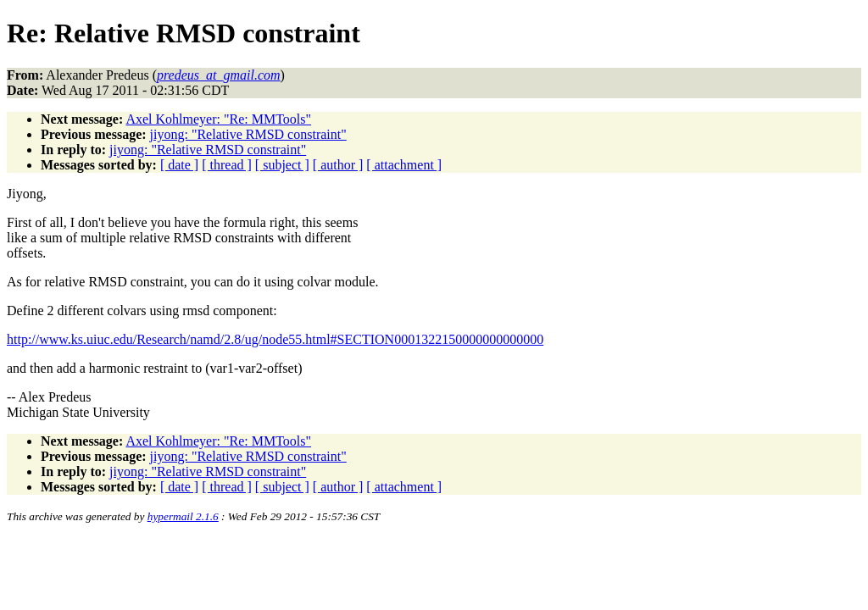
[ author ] (338, 165)
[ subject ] (282, 165)
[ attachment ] (404, 165)
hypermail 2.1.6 (183, 516)
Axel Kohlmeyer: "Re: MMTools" (218, 119)
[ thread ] (227, 165)
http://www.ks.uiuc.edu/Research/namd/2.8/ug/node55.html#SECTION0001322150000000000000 (275, 339)
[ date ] (179, 165)
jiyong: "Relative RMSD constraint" (248, 134)
